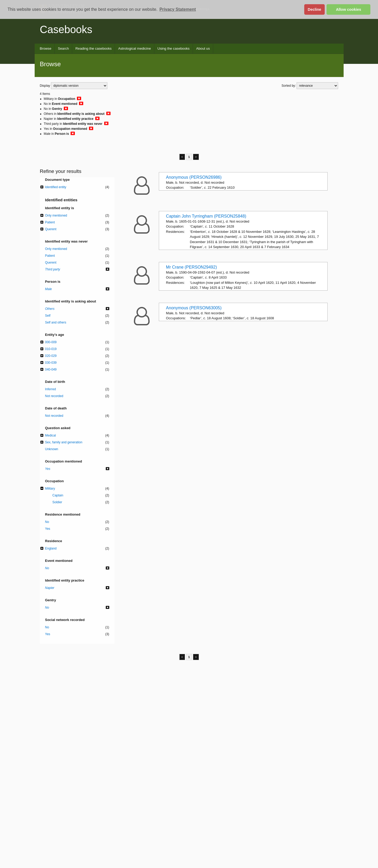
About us (203, 48)
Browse (46, 48)
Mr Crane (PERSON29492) (191, 267)
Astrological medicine (135, 48)
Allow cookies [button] (349, 9)
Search (63, 48)
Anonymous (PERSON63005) (194, 308)
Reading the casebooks (93, 48)
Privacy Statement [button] (178, 9)
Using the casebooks (174, 48)
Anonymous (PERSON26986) (194, 177)
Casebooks (66, 29)
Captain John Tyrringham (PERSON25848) (206, 216)
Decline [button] (314, 9)
